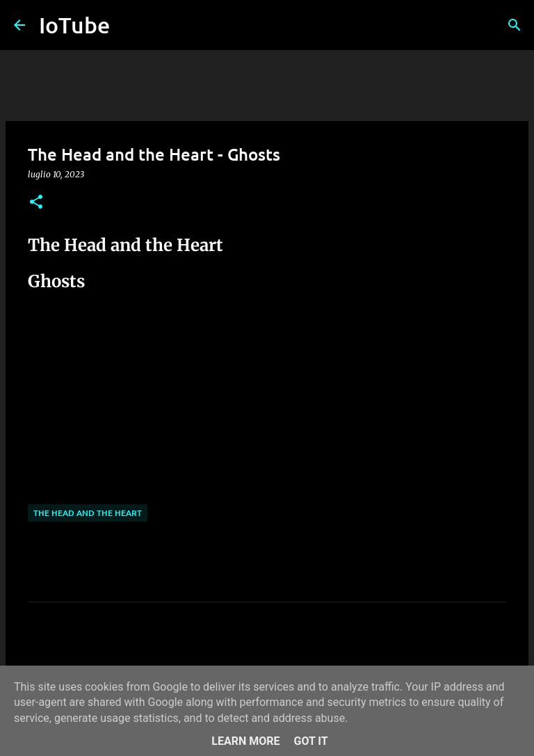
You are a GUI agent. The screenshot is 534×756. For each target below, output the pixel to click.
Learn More (245, 741)
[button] (36, 203)
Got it (310, 741)
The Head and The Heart (88, 513)
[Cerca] (515, 25)
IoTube (74, 25)
